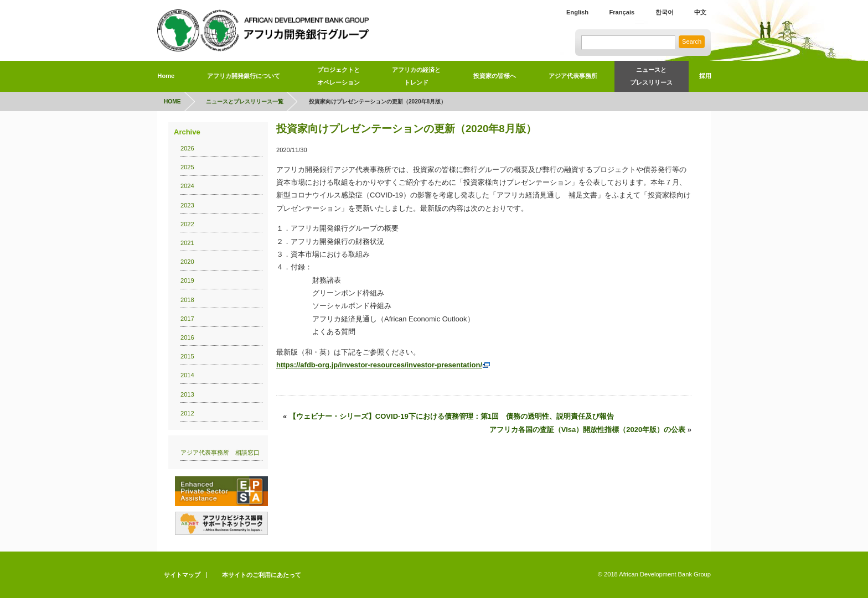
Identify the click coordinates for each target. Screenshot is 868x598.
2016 (187, 337)
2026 (187, 148)
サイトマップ (182, 575)
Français (622, 12)
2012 (187, 413)
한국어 (665, 12)
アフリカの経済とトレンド (416, 76)
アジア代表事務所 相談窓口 (220, 453)
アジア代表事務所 (573, 76)
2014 (187, 375)
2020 (187, 262)
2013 (187, 394)
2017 (187, 319)
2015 (187, 356)
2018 (187, 300)
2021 (187, 243)
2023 (187, 205)
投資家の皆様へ (495, 76)
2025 (187, 167)
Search (692, 41)
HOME (172, 102)
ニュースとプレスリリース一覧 (245, 102)
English (577, 12)
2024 (187, 186)
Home (166, 76)
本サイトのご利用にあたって (262, 575)
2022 (187, 224)
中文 (700, 12)
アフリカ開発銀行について (244, 76)
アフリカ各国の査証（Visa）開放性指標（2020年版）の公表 (587, 430)
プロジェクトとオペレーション (339, 76)
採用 (705, 76)
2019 (187, 280)
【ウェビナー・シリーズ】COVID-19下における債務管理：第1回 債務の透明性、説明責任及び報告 (451, 416)
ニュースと (652, 78)
